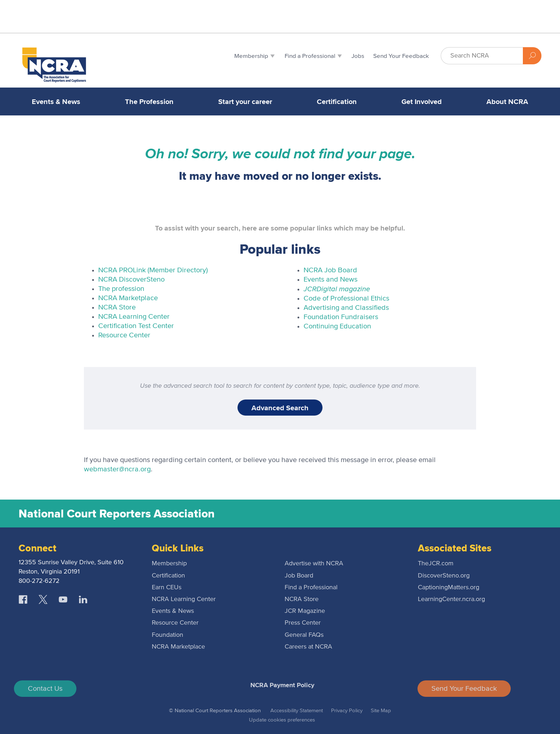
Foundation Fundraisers (341, 317)
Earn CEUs (167, 587)
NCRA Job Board (330, 270)
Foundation (167, 635)
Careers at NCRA (308, 647)
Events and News (331, 279)
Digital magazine (337, 289)
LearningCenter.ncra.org (451, 599)
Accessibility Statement (297, 711)
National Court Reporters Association (117, 514)
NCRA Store (117, 307)
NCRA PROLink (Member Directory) (153, 270)
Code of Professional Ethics (346, 298)
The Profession (149, 101)
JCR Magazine (305, 611)
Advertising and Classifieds (346, 308)
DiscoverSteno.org (444, 576)
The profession (121, 289)
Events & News (56, 101)
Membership (169, 564)
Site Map (381, 711)
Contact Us (45, 689)
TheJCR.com (436, 564)
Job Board (299, 576)
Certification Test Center (136, 326)
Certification (337, 101)
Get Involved (422, 101)
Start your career (245, 101)
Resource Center (124, 335)
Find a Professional (311, 587)
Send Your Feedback (464, 689)
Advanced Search (280, 408)
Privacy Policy (347, 711)
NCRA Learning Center (134, 317)
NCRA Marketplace (128, 298)
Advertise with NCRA (314, 564)
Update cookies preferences (282, 720)
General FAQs (304, 635)
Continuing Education (337, 326)
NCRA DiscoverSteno (131, 279)
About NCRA (507, 101)
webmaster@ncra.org (117, 469)
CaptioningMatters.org (449, 587)
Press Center (303, 623)
